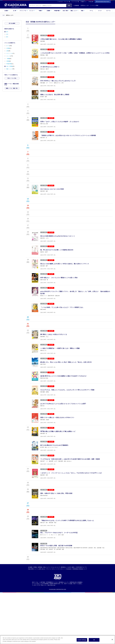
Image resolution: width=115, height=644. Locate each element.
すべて (8, 46)
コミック (32, 11)
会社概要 (30, 619)
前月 (7, 32)
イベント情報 (94, 5)
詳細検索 (76, 5)
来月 (7, 37)
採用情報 (40, 619)
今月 (7, 34)
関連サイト (84, 2)
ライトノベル (24, 11)
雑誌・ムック (9, 69)
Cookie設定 (69, 620)
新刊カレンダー (85, 5)
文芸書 (7, 11)
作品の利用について (33, 620)
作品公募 (91, 2)
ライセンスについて (55, 619)
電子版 (51, 35)
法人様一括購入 (71, 619)
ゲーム (91, 11)
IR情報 (35, 619)
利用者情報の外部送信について (80, 620)
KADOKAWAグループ (81, 619)
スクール (108, 11)
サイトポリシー (61, 620)
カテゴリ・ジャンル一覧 (64, 2)
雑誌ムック (74, 11)
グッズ (100, 11)
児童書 (49, 11)
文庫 (7, 51)
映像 (83, 11)
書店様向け (64, 619)
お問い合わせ (42, 620)
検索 (69, 5)
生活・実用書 (9, 66)
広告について (46, 619)
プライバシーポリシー (51, 620)
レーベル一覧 (76, 2)
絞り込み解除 (12, 23)
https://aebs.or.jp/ (51, 637)
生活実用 (66, 11)
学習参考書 (58, 11)
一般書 (41, 11)
